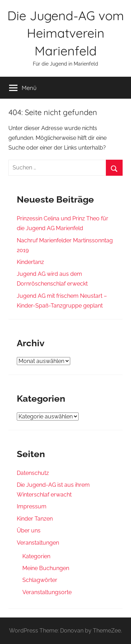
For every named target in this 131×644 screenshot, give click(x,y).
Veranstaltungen (38, 543)
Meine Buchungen (46, 568)
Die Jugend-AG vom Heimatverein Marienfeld (66, 33)
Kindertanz (30, 262)
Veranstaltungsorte (47, 592)
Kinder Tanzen (35, 519)
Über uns (29, 531)
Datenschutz (33, 473)
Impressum (32, 506)
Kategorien (36, 556)
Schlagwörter (40, 580)
